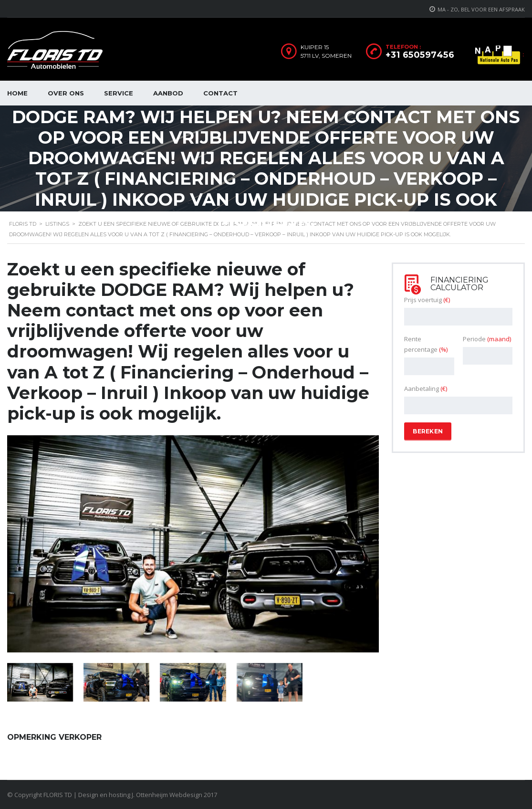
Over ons (66, 93)
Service (119, 93)
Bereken (428, 431)
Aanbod (168, 93)
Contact (220, 93)
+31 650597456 (420, 55)
